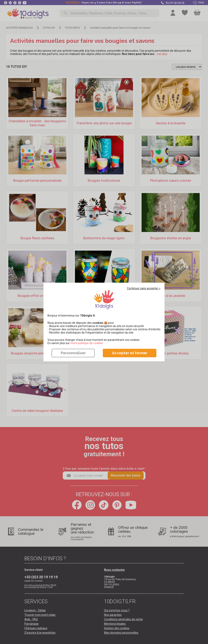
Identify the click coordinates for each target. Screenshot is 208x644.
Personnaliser (73, 353)
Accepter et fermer (130, 353)
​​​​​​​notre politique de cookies (87, 343)
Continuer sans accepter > (144, 288)
